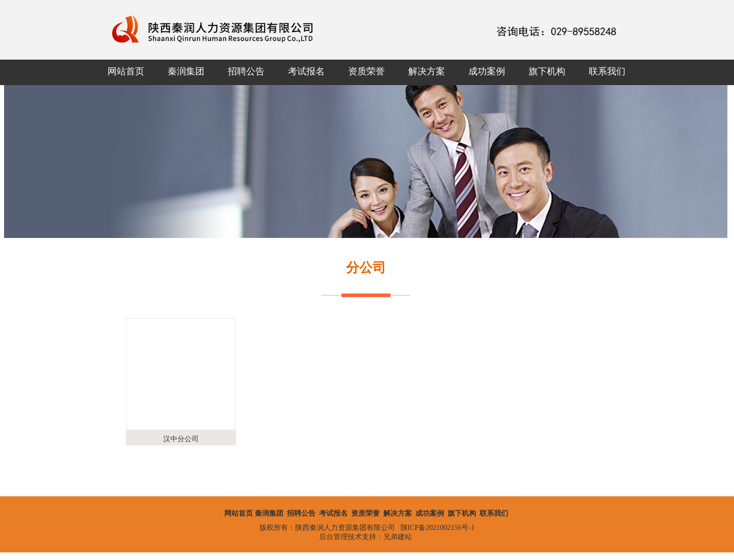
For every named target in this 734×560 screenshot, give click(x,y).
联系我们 (607, 71)
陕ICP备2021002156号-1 (438, 528)
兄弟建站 (398, 537)
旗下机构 (547, 71)
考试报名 (306, 71)
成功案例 (487, 71)
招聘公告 (246, 71)
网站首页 (126, 71)
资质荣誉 (366, 71)
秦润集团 (186, 71)
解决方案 (427, 71)
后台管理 (333, 537)
